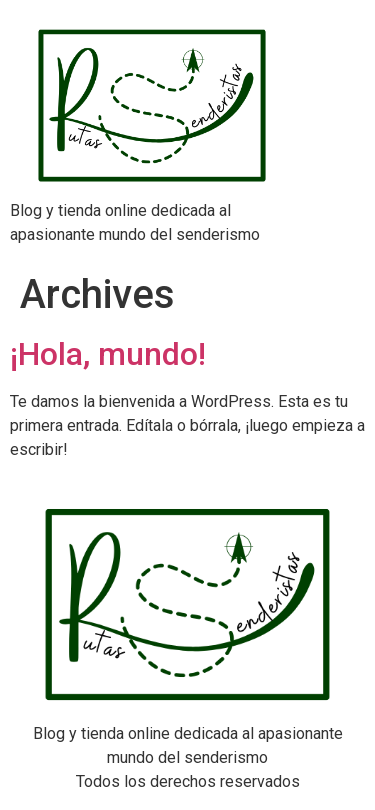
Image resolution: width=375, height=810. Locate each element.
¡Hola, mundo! (108, 354)
